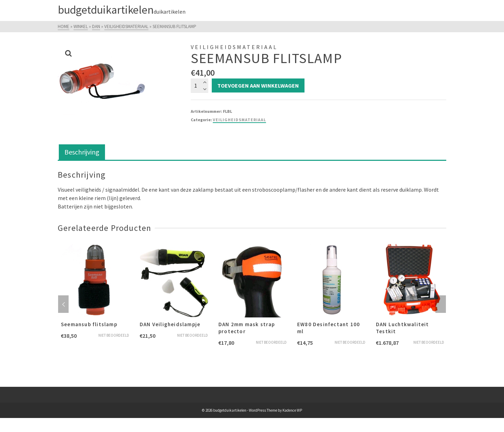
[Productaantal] (199, 85)
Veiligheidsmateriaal (239, 120)
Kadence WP (292, 410)
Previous (63, 304)
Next (441, 304)
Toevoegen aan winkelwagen (258, 85)
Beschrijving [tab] (82, 152)
